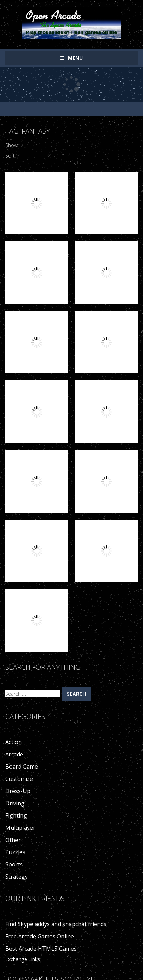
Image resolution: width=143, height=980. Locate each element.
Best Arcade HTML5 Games (41, 949)
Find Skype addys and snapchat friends (56, 924)
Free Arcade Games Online (40, 936)
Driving (15, 803)
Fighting (16, 815)
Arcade (14, 754)
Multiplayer (20, 828)
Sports (14, 864)
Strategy (16, 877)
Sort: (11, 156)
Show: (12, 145)
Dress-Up (18, 791)
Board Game (22, 767)
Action (13, 742)
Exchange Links (23, 959)
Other (13, 840)
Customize (19, 779)
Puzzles (15, 852)
